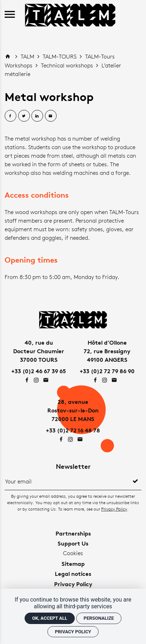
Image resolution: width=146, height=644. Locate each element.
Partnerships (73, 533)
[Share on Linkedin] (37, 116)
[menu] (10, 15)
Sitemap (73, 564)
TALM (28, 57)
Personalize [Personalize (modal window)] (99, 618)
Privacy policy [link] (73, 632)
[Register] (135, 481)
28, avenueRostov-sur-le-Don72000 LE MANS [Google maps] (73, 410)
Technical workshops (68, 65)
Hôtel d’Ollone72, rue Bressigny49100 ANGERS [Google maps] (107, 351)
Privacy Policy (114, 509)
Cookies (73, 553)
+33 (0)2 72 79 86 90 (107, 371)
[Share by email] (51, 116)
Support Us (73, 543)
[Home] (70, 14)
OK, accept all (50, 618)
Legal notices (73, 574)
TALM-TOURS (60, 57)
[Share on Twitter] (24, 116)
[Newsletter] (67, 481)
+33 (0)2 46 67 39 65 (39, 371)
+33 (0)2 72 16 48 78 (73, 430)
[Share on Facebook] (11, 116)
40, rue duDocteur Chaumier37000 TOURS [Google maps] (39, 351)
